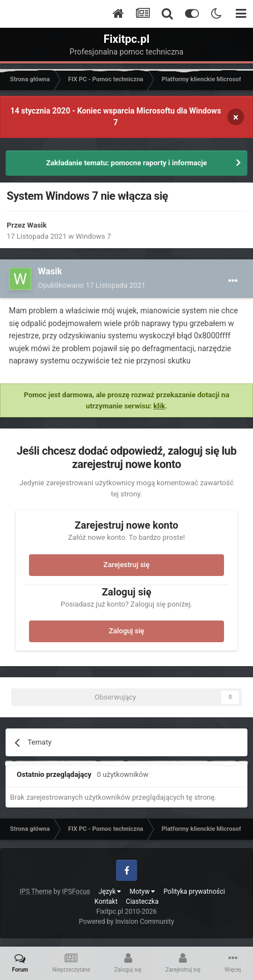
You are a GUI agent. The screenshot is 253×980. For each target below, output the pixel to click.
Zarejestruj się (127, 565)
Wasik (37, 225)
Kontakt (106, 902)
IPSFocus (76, 892)
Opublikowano (92, 285)
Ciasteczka (142, 902)
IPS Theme (36, 892)
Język (110, 892)
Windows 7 (94, 236)
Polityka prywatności (194, 892)
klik (159, 406)
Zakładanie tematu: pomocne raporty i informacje (127, 163)
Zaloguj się (126, 631)
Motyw (142, 892)
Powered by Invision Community (127, 922)
